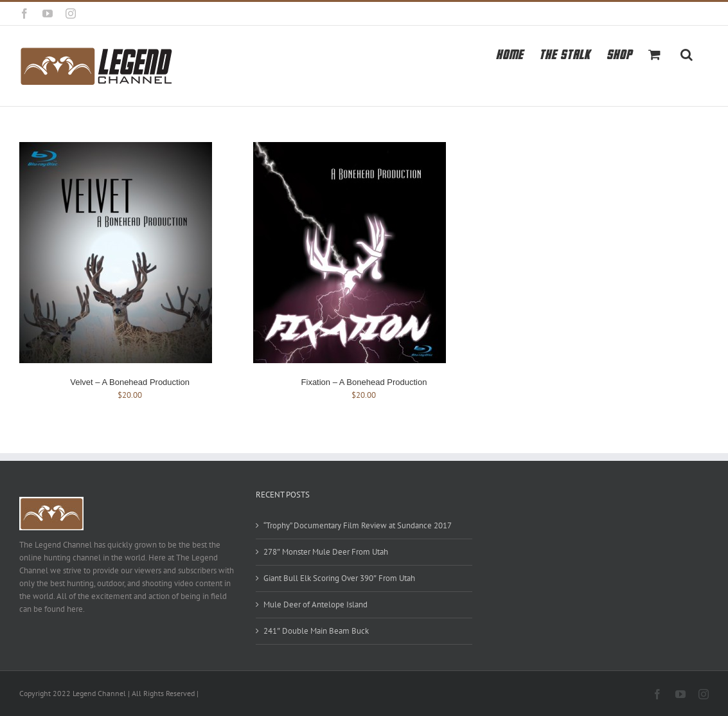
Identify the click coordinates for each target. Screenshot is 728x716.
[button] (687, 53)
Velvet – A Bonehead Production (130, 382)
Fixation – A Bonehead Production (364, 382)
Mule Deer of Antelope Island (315, 604)
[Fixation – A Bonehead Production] (350, 148)
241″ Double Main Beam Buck (316, 631)
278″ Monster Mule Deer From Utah (326, 552)
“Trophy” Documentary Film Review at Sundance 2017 (358, 525)
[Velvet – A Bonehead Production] (116, 148)
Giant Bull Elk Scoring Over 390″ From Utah (339, 578)
